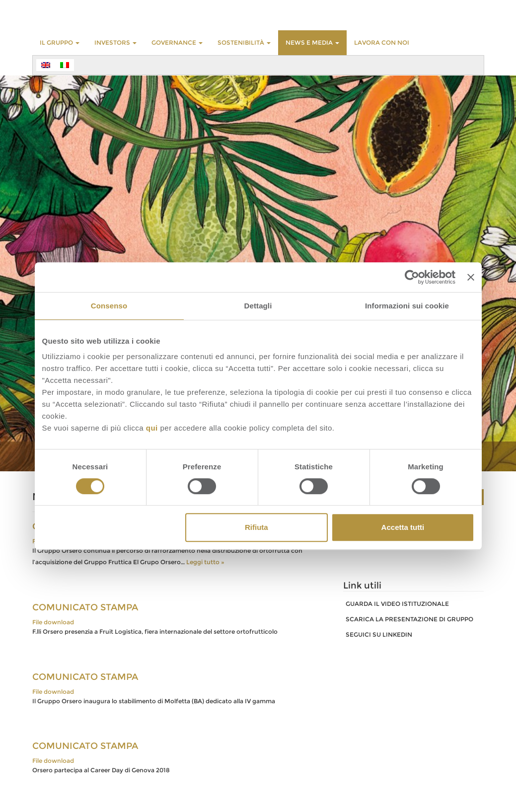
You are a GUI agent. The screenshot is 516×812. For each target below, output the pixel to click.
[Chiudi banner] (471, 277)
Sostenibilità (244, 42)
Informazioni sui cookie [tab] (407, 306)
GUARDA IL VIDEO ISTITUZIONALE (397, 604)
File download (53, 622)
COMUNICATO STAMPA (85, 607)
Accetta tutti (403, 527)
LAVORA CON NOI (382, 42)
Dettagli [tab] (258, 306)
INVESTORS (115, 42)
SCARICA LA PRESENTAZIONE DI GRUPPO (409, 619)
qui (152, 428)
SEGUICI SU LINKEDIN (379, 634)
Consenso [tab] (109, 306)
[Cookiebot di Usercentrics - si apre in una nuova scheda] (412, 277)
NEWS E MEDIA (312, 42)
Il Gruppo (60, 42)
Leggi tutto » (205, 562)
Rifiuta (257, 527)
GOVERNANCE (177, 42)
